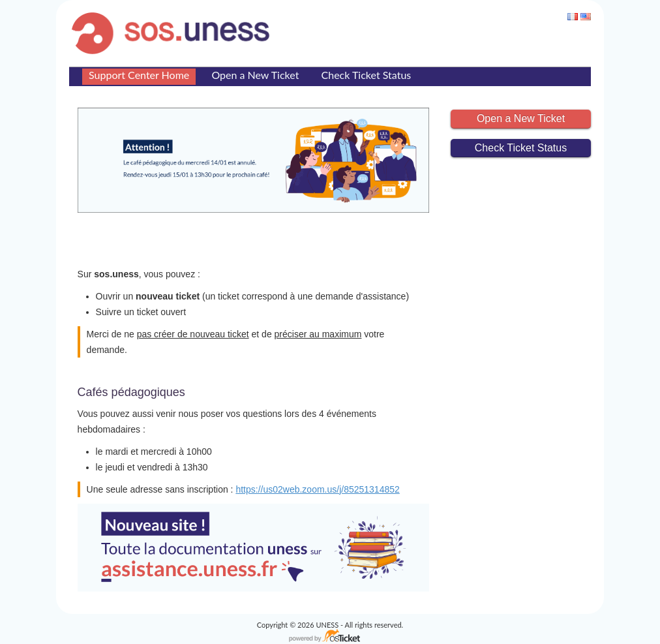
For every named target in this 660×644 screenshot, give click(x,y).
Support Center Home (139, 75)
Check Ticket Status (367, 75)
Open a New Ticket (255, 75)
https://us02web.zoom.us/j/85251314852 (317, 489)
